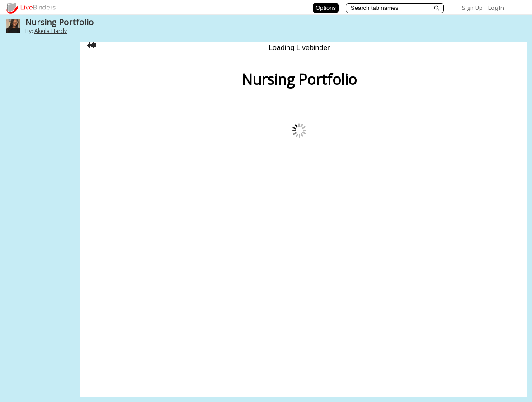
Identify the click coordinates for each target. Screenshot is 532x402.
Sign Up (472, 8)
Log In (496, 8)
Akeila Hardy (51, 31)
